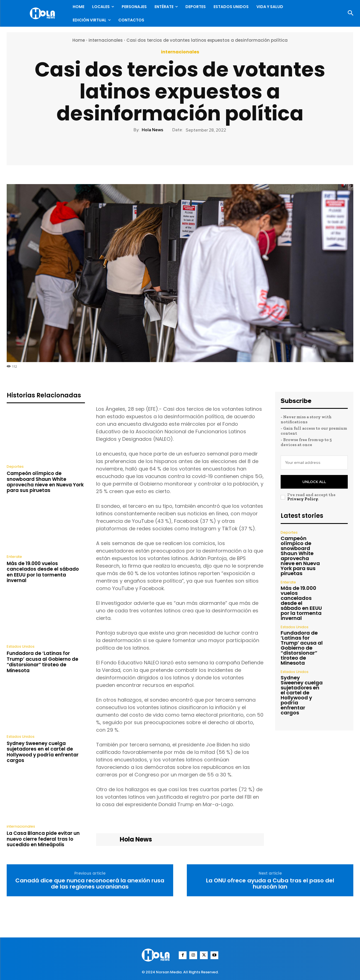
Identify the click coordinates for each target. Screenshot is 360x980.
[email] (314, 462)
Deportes (15, 467)
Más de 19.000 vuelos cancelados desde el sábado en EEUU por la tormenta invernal (43, 572)
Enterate (14, 557)
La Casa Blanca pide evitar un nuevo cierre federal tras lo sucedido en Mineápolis (43, 839)
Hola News (152, 130)
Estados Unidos (21, 646)
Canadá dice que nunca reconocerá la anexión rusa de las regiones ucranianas (90, 884)
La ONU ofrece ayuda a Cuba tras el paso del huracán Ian (270, 884)
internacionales (106, 40)
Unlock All (314, 482)
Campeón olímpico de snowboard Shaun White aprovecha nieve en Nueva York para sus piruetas (45, 482)
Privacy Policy (303, 499)
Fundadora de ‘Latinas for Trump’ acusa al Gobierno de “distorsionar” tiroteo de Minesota (42, 662)
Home (79, 40)
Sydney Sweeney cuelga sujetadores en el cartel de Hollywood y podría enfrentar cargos (43, 752)
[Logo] (44, 13)
